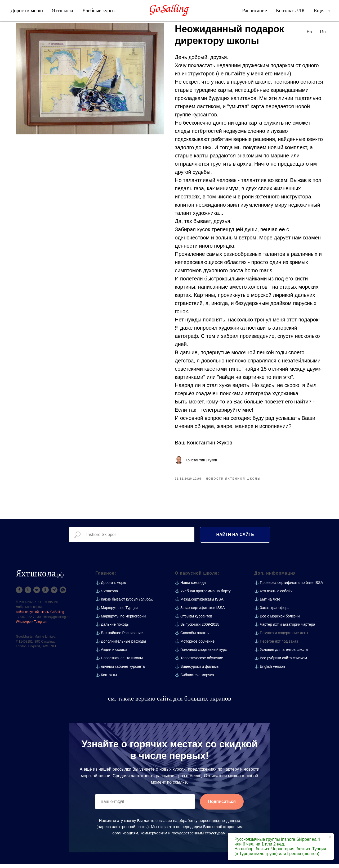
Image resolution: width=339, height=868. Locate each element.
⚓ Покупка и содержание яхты (281, 637)
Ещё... (320, 10)
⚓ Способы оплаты (192, 637)
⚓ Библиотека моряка (194, 679)
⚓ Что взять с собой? (273, 595)
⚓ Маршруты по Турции (117, 611)
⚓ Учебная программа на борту (203, 595)
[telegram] (54, 594)
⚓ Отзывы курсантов (193, 620)
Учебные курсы (99, 10)
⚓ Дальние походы (112, 628)
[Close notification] (330, 837)
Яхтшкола (63, 10)
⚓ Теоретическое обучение (199, 662)
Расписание (255, 10)
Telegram (41, 625)
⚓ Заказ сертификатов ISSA (200, 611)
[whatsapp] (63, 594)
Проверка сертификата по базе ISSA (291, 586)
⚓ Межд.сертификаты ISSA (199, 603)
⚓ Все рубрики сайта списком (281, 662)
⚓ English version (270, 670)
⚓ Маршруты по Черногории (121, 620)
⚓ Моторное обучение (195, 645)
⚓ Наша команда (190, 586)
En (309, 32)
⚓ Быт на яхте (267, 603)
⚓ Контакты (106, 679)
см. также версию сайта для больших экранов (169, 702)
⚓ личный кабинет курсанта (120, 670)
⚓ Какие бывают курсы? (117, 603)
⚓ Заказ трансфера (272, 611)
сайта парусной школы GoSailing (40, 616)
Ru (323, 32)
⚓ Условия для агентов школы (281, 653)
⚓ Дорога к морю (111, 586)
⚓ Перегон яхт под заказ (276, 645)
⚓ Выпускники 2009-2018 (197, 628)
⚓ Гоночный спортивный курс (201, 653)
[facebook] (19, 594)
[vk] (37, 594)
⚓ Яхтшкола (107, 595)
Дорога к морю (27, 10)
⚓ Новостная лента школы (119, 662)
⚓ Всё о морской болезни (277, 620)
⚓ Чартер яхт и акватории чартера (285, 628)
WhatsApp (23, 625)
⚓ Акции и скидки (111, 653)
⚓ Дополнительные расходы (121, 645)
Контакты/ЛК (290, 10)
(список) (146, 603)
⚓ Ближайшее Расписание (119, 637)
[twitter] (28, 594)
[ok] (45, 594)
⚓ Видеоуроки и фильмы (197, 670)
